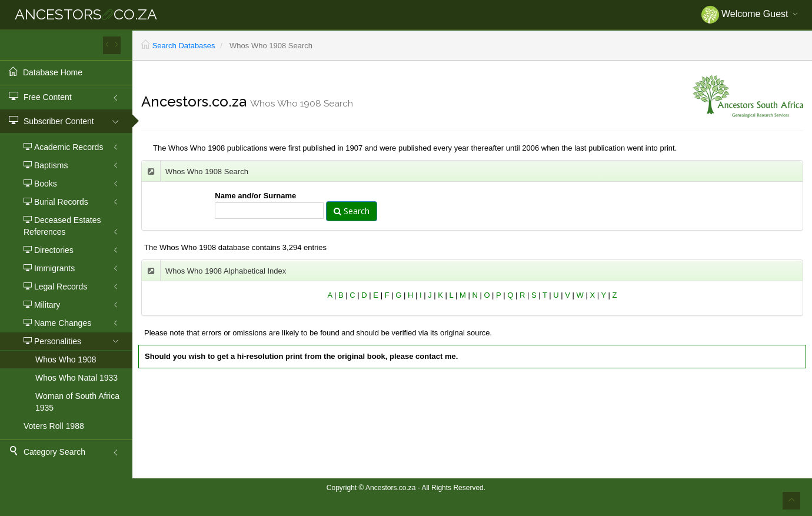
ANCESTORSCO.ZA (86, 14)
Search (352, 211)
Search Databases (184, 46)
